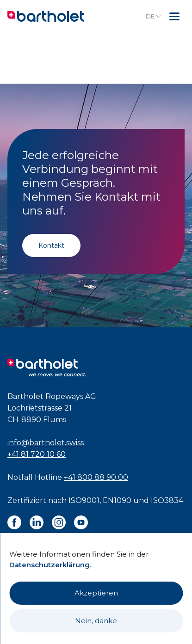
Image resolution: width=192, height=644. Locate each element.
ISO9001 (84, 500)
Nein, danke (96, 621)
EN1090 (117, 500)
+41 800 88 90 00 (96, 477)
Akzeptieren (96, 593)
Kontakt (51, 245)
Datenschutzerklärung (50, 565)
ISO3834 (167, 500)
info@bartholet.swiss (46, 443)
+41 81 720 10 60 (37, 454)
